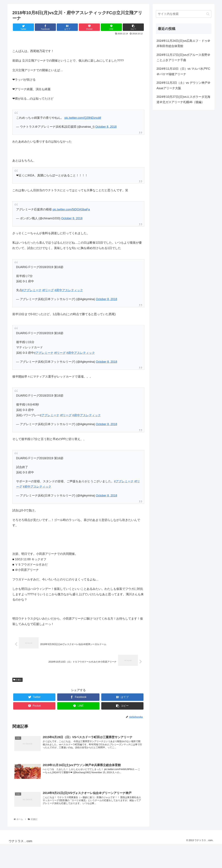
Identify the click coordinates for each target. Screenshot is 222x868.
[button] (208, 14)
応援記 (17, 680)
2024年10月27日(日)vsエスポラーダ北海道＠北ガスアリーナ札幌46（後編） (183, 99)
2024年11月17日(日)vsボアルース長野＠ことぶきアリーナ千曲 (183, 57)
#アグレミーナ (32, 290)
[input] (184, 14)
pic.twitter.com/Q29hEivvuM (83, 118)
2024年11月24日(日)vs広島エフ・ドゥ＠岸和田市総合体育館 (183, 43)
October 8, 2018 (106, 127)
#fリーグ (48, 290)
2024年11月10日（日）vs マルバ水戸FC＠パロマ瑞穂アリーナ (183, 71)
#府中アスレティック (69, 290)
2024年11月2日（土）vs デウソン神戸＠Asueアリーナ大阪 (183, 85)
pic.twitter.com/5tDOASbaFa (71, 209)
